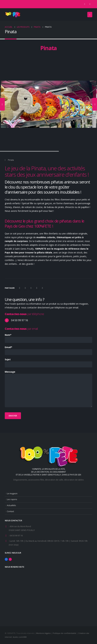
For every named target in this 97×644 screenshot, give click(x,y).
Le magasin (12, 494)
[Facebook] (85, 4)
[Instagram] (90, 4)
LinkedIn (31, 288)
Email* (8, 347)
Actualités (11, 505)
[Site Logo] (13, 14)
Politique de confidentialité (64, 633)
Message (10, 372)
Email (42, 288)
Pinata (11, 160)
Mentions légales (43, 633)
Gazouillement (25, 288)
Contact (10, 511)
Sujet (8, 359)
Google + (37, 288)
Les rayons (12, 499)
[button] (90, 15)
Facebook (20, 288)
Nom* (8, 335)
